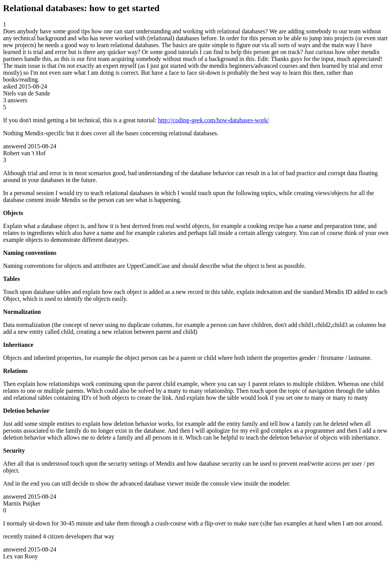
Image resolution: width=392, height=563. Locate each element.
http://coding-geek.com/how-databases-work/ (214, 120)
